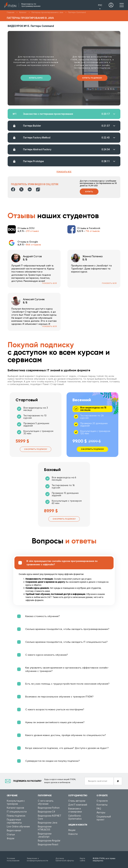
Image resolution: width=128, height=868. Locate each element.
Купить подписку (92, 78)
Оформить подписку (36, 449)
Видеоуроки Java (48, 823)
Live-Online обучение (18, 827)
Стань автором (77, 801)
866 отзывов (33, 245)
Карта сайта (82, 860)
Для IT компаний (78, 805)
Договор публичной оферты (65, 860)
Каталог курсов (15, 808)
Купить (89, 192)
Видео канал (14, 830)
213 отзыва (32, 231)
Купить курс (36, 78)
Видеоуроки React (48, 844)
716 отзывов (93, 231)
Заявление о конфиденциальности (37, 860)
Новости (73, 834)
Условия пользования (13, 860)
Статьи (11, 834)
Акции (72, 830)
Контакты (102, 805)
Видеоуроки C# (47, 812)
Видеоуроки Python (49, 808)
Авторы (101, 812)
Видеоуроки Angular (49, 841)
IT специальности (17, 812)
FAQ (99, 809)
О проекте (102, 801)
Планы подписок (16, 816)
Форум (11, 838)
